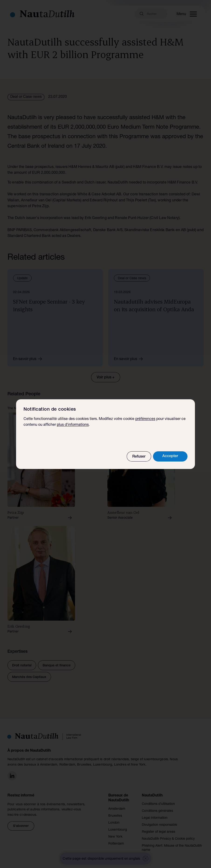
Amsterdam (117, 809)
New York (115, 837)
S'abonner (21, 826)
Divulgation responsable (160, 825)
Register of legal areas (158, 832)
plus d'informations (73, 425)
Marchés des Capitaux (29, 677)
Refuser (139, 457)
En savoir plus (29, 359)
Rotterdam (116, 844)
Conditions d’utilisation (158, 804)
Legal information (155, 818)
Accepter (170, 456)
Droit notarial (22, 666)
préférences (145, 419)
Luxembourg (118, 830)
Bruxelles (115, 816)
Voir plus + (106, 378)
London (114, 823)
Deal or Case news (26, 97)
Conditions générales (157, 811)
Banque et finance (57, 666)
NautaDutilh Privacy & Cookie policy (168, 839)
